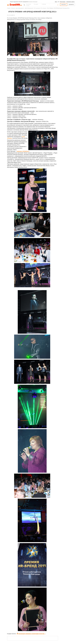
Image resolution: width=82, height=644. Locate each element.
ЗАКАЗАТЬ (64, 5)
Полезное (13, 8)
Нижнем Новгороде (33, 2)
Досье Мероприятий (20, 8)
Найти (24, 5)
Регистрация (63, 2)
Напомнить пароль (70, 2)
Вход (56, 2)
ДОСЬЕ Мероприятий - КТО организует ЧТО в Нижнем (35, 8)
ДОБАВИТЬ (71, 5)
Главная (9, 8)
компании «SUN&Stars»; (23, 151)
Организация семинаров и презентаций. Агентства (31, 634)
